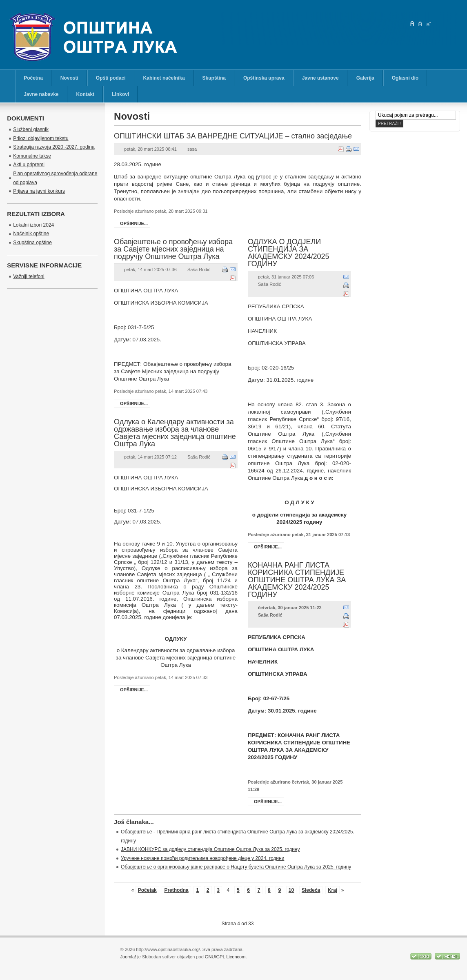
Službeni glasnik (31, 129)
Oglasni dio (405, 78)
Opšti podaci (111, 78)
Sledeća (311, 890)
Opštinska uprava (264, 78)
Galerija (365, 78)
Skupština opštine (32, 243)
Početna (33, 78)
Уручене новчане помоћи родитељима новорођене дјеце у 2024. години (202, 858)
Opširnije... (134, 223)
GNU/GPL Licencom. (226, 957)
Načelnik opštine (31, 234)
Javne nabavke (41, 94)
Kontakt (86, 94)
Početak (147, 890)
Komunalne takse (32, 156)
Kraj (332, 890)
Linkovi (120, 94)
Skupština (214, 78)
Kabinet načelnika (164, 78)
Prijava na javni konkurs (39, 191)
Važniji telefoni (29, 276)
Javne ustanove (320, 78)
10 (291, 890)
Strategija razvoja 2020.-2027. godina (54, 147)
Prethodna (176, 890)
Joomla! (128, 957)
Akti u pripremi (29, 165)
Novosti (69, 78)
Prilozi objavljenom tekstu (41, 138)
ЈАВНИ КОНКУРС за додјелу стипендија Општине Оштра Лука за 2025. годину (210, 849)
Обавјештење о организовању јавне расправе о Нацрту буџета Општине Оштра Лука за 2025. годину (236, 867)
